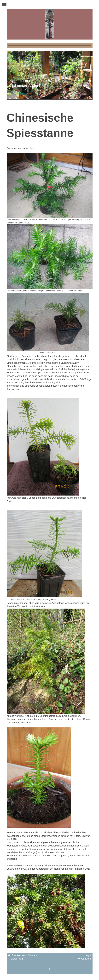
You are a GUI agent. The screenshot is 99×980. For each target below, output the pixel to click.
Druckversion (17, 955)
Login (88, 955)
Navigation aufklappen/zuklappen (49, 4)
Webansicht (84, 959)
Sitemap (32, 955)
